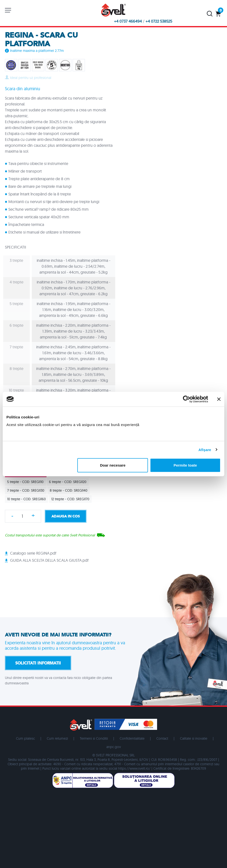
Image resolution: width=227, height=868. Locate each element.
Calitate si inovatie (194, 738)
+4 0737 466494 (128, 21)
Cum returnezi (57, 738)
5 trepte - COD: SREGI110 (26, 482)
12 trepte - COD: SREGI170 (71, 499)
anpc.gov (114, 747)
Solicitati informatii (38, 663)
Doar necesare (113, 465)
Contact (162, 738)
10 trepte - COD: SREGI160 (28, 499)
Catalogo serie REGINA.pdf (33, 553)
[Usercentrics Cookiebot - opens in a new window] (186, 399)
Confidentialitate (132, 738)
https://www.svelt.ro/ (134, 768)
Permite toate (185, 465)
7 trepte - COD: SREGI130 (27, 490)
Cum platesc (25, 738)
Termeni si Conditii (94, 738)
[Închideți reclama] (219, 399)
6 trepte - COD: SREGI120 (69, 482)
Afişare (205, 449)
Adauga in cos (66, 516)
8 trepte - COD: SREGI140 (70, 490)
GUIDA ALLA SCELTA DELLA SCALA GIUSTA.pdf (49, 560)
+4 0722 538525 (159, 21)
